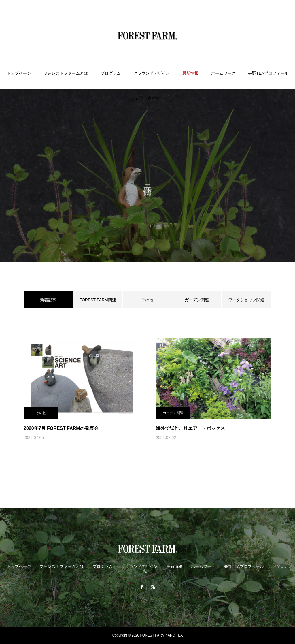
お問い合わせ (147, 98)
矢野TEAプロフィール (268, 73)
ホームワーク (223, 73)
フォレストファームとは (66, 73)
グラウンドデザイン (152, 73)
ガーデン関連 (197, 300)
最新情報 (190, 73)
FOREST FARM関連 (98, 300)
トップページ (19, 73)
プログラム (111, 73)
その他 (147, 300)
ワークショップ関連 (246, 300)
